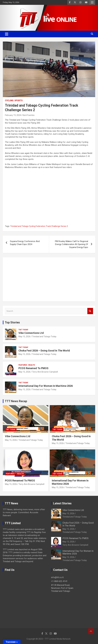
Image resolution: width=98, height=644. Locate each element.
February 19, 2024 (13, 115)
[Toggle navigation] (7, 34)
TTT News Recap (16, 401)
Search (90, 311)
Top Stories (12, 322)
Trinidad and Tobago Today (44, 337)
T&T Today (23, 330)
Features (23, 365)
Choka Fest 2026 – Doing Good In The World (44, 351)
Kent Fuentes (29, 115)
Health (32, 365)
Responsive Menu (92, 2)
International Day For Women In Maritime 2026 (46, 386)
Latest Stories (62, 503)
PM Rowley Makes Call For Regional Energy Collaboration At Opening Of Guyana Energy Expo (72, 244)
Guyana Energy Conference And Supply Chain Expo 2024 (25, 243)
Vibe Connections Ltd (31, 333)
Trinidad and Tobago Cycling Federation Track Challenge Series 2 (39, 226)
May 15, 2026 (24, 337)
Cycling (9, 101)
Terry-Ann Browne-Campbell (45, 372)
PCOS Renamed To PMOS (33, 368)
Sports (19, 101)
